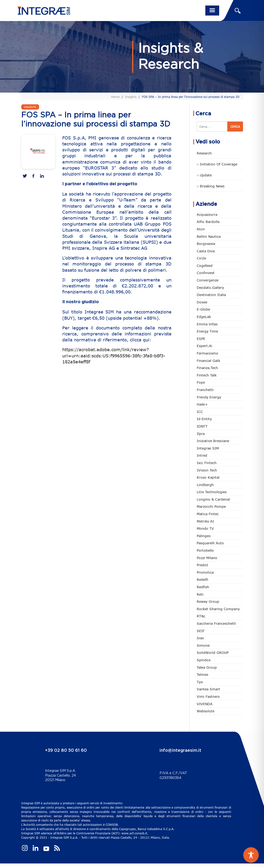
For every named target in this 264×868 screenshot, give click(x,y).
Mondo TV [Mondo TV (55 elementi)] (205, 528)
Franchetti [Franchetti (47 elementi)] (205, 390)
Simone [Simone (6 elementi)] (203, 645)
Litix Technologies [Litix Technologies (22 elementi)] (212, 492)
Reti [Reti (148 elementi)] (200, 594)
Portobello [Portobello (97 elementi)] (205, 550)
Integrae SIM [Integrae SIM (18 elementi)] (208, 448)
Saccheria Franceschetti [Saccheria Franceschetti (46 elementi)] (216, 623)
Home (115, 97)
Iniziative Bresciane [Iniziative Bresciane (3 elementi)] (213, 441)
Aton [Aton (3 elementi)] (201, 229)
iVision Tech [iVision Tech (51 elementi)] (207, 470)
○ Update (204, 175)
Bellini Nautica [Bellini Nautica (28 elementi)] (209, 236)
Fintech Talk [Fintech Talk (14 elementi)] (207, 375)
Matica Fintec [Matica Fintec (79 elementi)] (208, 514)
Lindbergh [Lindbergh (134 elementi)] (205, 485)
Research (204, 153)
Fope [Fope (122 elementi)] (201, 382)
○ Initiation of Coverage (217, 164)
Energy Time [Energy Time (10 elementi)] (207, 331)
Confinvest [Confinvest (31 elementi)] (206, 273)
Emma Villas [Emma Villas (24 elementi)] (207, 324)
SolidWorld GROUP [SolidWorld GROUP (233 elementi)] (213, 653)
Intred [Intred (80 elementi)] (202, 455)
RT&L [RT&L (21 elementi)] (201, 616)
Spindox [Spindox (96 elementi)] (204, 660)
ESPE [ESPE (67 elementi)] (201, 339)
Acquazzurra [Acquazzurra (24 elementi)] (207, 214)
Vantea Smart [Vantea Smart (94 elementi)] (208, 689)
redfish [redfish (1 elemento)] (203, 587)
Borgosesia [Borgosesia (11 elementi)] (206, 244)
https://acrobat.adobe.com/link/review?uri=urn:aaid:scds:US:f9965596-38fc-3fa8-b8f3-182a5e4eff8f (114, 355)
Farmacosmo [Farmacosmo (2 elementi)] (207, 353)
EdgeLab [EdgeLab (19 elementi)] (204, 317)
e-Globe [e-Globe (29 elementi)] (203, 309)
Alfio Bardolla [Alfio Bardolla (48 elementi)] (208, 222)
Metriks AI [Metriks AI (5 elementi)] (205, 521)
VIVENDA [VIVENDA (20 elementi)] (205, 704)
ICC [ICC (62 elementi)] (200, 412)
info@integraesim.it (180, 751)
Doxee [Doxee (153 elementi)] (202, 302)
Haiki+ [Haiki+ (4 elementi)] (202, 404)
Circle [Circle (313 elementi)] (201, 258)
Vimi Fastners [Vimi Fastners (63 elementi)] (208, 696)
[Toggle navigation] (212, 11)
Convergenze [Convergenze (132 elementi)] (208, 280)
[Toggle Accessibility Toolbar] (251, 855)
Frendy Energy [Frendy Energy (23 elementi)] (209, 397)
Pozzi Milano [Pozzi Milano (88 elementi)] (207, 558)
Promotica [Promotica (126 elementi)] (205, 572)
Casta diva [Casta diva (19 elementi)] (206, 251)
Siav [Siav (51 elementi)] (200, 638)
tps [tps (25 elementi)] (200, 682)
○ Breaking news (211, 186)
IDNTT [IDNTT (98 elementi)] (202, 426)
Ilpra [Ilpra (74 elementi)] (201, 434)
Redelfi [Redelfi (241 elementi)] (202, 580)
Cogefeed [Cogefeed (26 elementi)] (205, 266)
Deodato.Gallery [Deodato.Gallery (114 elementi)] (210, 288)
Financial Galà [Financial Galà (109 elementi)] (208, 361)
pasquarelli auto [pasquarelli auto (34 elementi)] (210, 543)
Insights (131, 97)
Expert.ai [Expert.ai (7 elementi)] (204, 346)
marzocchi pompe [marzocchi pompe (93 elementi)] (211, 506)
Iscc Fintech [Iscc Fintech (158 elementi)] (207, 463)
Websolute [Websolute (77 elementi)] (206, 711)
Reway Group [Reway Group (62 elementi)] (208, 601)
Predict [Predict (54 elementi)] (202, 565)
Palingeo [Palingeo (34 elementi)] (204, 536)
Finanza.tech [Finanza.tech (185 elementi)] (207, 368)
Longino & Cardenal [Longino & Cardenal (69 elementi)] (213, 499)
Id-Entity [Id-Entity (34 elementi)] (204, 419)
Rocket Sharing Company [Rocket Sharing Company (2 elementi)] (218, 609)
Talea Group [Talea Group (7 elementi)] (207, 667)
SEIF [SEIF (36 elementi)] (201, 631)
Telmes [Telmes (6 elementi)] (202, 675)
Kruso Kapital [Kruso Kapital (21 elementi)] (208, 477)
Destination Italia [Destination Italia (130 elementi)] (211, 295)
